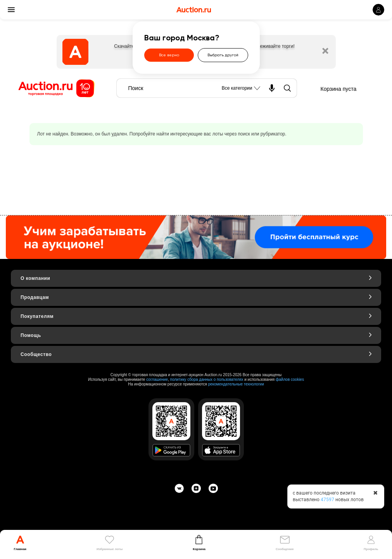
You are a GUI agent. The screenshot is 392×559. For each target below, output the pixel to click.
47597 (327, 500)
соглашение (157, 379)
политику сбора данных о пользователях (207, 379)
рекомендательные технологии (236, 384)
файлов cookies (290, 379)
